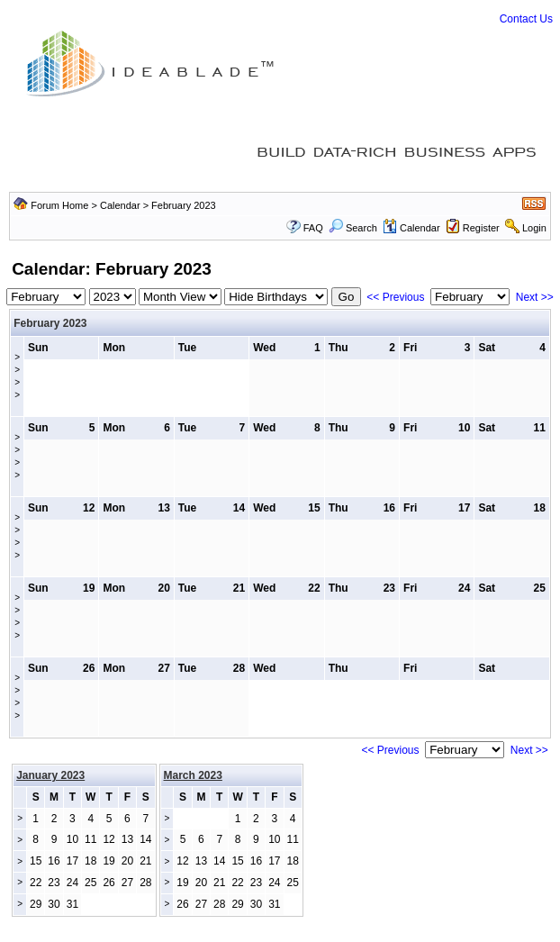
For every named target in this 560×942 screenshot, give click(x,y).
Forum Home (59, 205)
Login (534, 228)
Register (481, 228)
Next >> (535, 297)
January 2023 (50, 775)
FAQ (313, 228)
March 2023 (193, 775)
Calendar (120, 205)
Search (353, 228)
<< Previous (395, 297)
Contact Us (526, 19)
